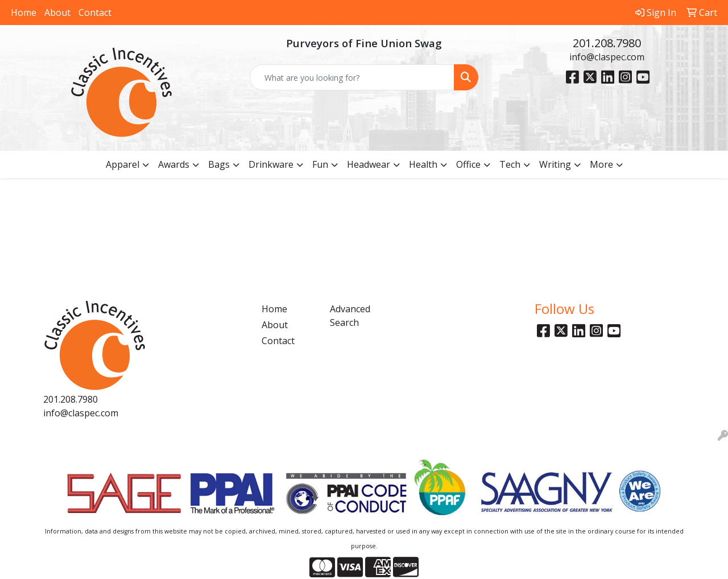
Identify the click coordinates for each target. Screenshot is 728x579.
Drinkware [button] (271, 164)
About (57, 13)
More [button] (601, 164)
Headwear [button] (369, 164)
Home (24, 13)
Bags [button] (219, 164)
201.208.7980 (607, 43)
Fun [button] (320, 164)
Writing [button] (555, 164)
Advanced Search (350, 316)
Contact (95, 13)
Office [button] (468, 164)
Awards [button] (174, 164)
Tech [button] (510, 164)
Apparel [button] (123, 164)
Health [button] (423, 164)
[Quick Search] (352, 77)
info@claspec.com (607, 57)
